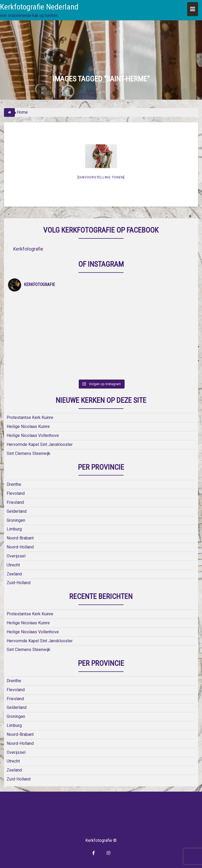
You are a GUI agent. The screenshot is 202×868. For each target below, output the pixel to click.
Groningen (16, 520)
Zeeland (14, 574)
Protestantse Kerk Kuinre (30, 417)
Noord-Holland (20, 547)
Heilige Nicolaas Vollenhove (33, 435)
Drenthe (14, 484)
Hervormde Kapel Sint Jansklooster (40, 444)
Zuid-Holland (19, 583)
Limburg (14, 529)
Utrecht (13, 565)
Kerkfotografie (28, 249)
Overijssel (16, 556)
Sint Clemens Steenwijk (28, 453)
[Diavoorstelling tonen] (101, 177)
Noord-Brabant (20, 538)
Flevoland (16, 493)
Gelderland (17, 511)
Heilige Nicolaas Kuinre (28, 426)
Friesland (15, 502)
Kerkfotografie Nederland (39, 7)
